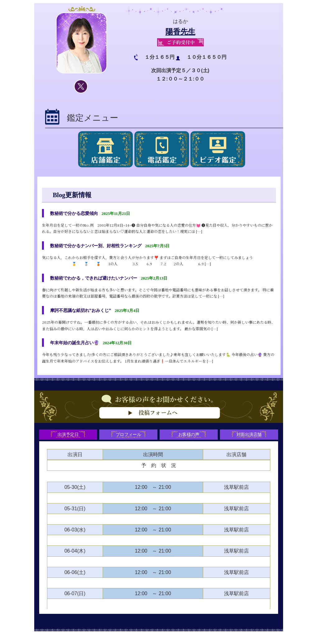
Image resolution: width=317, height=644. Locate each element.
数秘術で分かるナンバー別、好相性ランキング (102, 247)
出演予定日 (67, 442)
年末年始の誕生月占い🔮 (78, 348)
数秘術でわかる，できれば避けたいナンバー (100, 281)
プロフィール (128, 442)
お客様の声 (189, 442)
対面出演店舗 (250, 442)
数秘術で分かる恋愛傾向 (77, 213)
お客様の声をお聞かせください (159, 424)
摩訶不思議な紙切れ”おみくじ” (85, 315)
